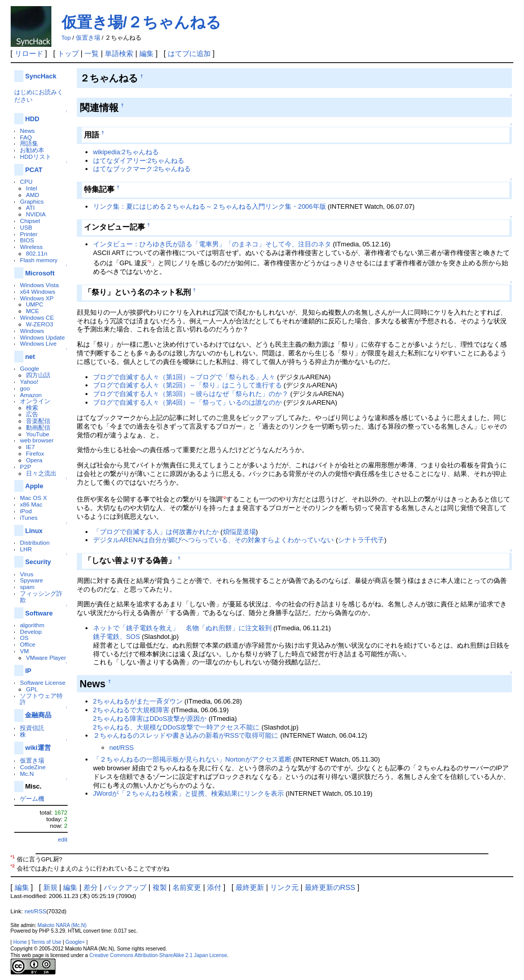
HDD (32, 119)
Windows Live (38, 343)
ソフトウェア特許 (41, 699)
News (27, 131)
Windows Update (42, 337)
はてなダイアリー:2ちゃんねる (139, 161)
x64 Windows (37, 291)
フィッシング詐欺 (41, 597)
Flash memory (39, 260)
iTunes (29, 517)
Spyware (31, 580)
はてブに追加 (189, 53)
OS (24, 638)
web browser (37, 440)
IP (28, 671)
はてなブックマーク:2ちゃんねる (142, 169)
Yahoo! (29, 382)
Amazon (31, 395)
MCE (33, 311)
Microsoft (40, 273)
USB (26, 227)
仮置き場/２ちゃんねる (141, 22)
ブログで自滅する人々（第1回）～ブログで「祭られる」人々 (184, 377)
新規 (50, 887)
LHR (26, 549)
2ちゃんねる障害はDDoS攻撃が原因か (150, 719)
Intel (32, 188)
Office (27, 644)
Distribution (35, 542)
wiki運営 (38, 748)
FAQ (26, 137)
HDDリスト (35, 157)
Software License (42, 682)
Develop (31, 632)
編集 (147, 53)
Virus (26, 574)
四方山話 (38, 375)
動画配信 (38, 427)
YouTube (38, 434)
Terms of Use (46, 942)
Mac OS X (33, 498)
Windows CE (37, 317)
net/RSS (122, 748)
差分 (91, 887)
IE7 (31, 447)
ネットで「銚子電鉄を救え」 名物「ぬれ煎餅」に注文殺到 (182, 628)
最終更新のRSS (330, 887)
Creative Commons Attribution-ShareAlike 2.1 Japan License (158, 955)
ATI (30, 207)
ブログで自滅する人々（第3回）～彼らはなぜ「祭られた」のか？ (191, 394)
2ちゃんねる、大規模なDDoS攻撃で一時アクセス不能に (177, 727)
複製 (160, 887)
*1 (149, 261)
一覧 (92, 53)
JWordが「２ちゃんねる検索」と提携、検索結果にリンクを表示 (188, 793)
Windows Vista (39, 285)
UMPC (35, 304)
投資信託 (32, 728)
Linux (34, 531)
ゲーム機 (32, 799)
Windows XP (37, 298)
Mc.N (27, 774)
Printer (28, 234)
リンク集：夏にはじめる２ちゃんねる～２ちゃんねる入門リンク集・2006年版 (210, 206)
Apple (34, 486)
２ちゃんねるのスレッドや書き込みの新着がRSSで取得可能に (186, 735)
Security (38, 562)
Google (30, 368)
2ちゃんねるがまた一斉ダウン (138, 701)
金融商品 (38, 715)
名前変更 (187, 887)
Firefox (35, 453)
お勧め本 (32, 150)
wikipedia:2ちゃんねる (126, 152)
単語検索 (119, 53)
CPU (26, 181)
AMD (33, 195)
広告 (32, 414)
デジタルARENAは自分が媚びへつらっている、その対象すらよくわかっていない (214, 540)
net (30, 357)
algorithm (32, 625)
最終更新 (250, 887)
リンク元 (284, 887)
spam (27, 587)
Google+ (75, 942)
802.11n (37, 253)
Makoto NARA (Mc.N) (62, 925)
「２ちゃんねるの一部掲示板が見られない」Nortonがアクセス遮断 (192, 759)
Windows (32, 331)
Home (20, 942)
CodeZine (33, 767)
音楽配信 (38, 421)
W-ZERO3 (40, 324)
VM (24, 651)
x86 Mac (31, 504)
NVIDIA (36, 214)
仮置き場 (88, 38)
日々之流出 (41, 473)
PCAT (34, 170)
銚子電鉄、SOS (117, 637)
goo (25, 388)
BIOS (27, 240)
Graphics (32, 201)
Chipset (30, 221)
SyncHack (40, 76)
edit (63, 839)
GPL (32, 689)
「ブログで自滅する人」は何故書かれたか (156, 532)
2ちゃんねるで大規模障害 (131, 710)
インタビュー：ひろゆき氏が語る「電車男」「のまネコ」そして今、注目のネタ (212, 244)
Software (39, 613)
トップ (68, 53)
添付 (214, 887)
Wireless (31, 247)
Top (66, 38)
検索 (32, 408)
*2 (224, 498)
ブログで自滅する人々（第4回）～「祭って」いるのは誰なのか (187, 402)
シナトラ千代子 (361, 540)
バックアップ (125, 887)
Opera (34, 460)
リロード (29, 53)
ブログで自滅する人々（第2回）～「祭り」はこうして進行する (187, 385)
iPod (26, 511)
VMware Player (46, 657)
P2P (25, 467)
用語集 (29, 143)
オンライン (35, 401)
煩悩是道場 (239, 532)
